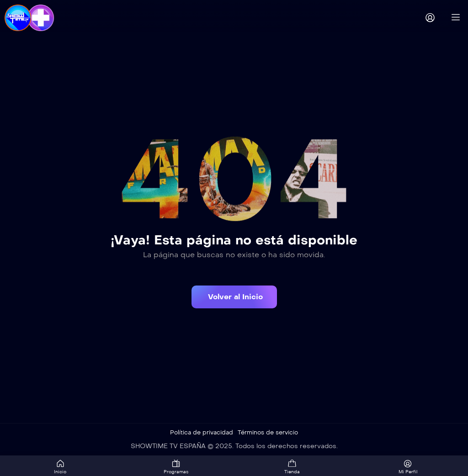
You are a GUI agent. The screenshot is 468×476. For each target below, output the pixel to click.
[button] (234, 297)
